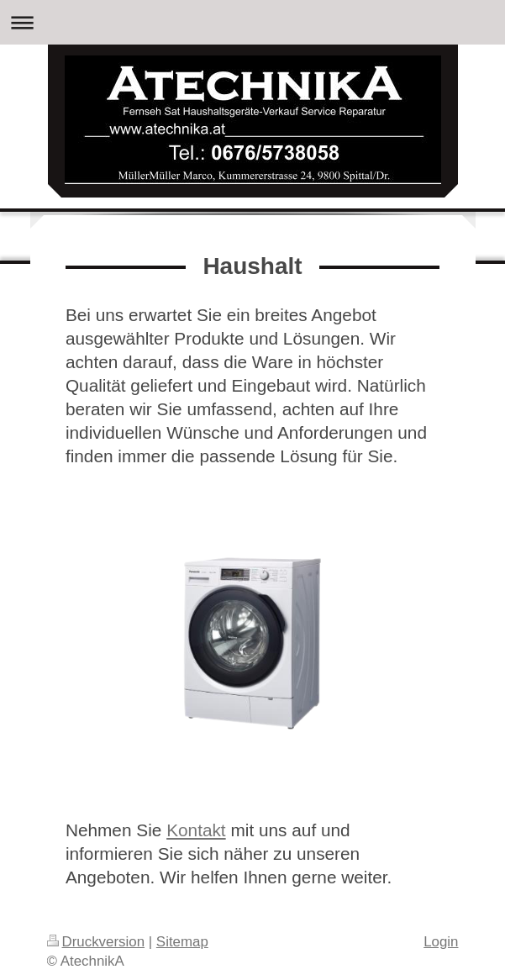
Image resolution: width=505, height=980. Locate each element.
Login (441, 942)
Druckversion (96, 942)
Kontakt (196, 830)
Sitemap (182, 942)
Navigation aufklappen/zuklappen (252, 22)
